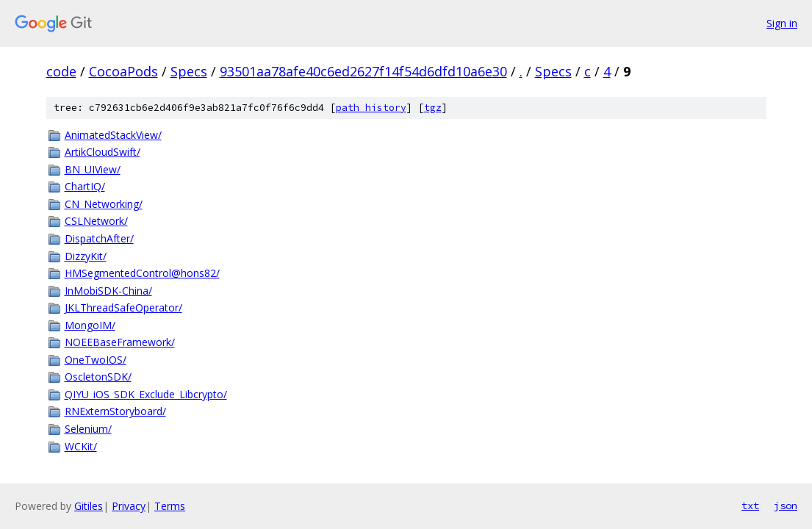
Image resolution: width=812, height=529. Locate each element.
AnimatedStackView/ (113, 135)
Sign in (782, 23)
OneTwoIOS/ (96, 360)
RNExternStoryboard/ (115, 411)
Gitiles (89, 506)
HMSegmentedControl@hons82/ (142, 273)
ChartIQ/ (85, 186)
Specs (189, 71)
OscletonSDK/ (98, 377)
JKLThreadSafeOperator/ (123, 307)
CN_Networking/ (104, 204)
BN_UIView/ (93, 169)
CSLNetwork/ (96, 221)
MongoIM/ (90, 325)
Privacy (129, 506)
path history (371, 108)
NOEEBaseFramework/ (120, 342)
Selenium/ (88, 429)
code (61, 71)
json (786, 505)
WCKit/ (81, 446)
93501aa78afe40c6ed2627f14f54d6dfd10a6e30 (363, 71)
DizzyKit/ (86, 256)
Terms (170, 506)
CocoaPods (123, 71)
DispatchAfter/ (99, 238)
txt (750, 505)
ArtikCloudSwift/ (103, 152)
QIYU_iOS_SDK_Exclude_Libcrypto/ (146, 394)
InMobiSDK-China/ (108, 291)
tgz (433, 108)
